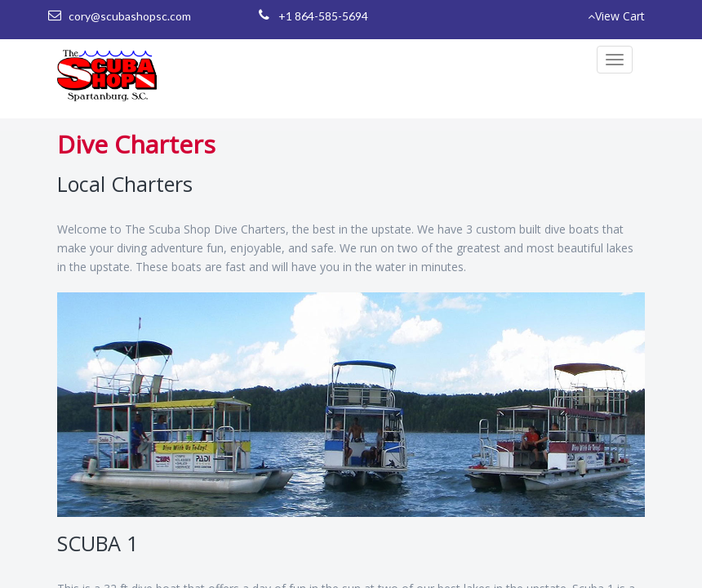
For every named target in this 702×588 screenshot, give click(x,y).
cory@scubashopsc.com (130, 16)
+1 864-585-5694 (323, 16)
